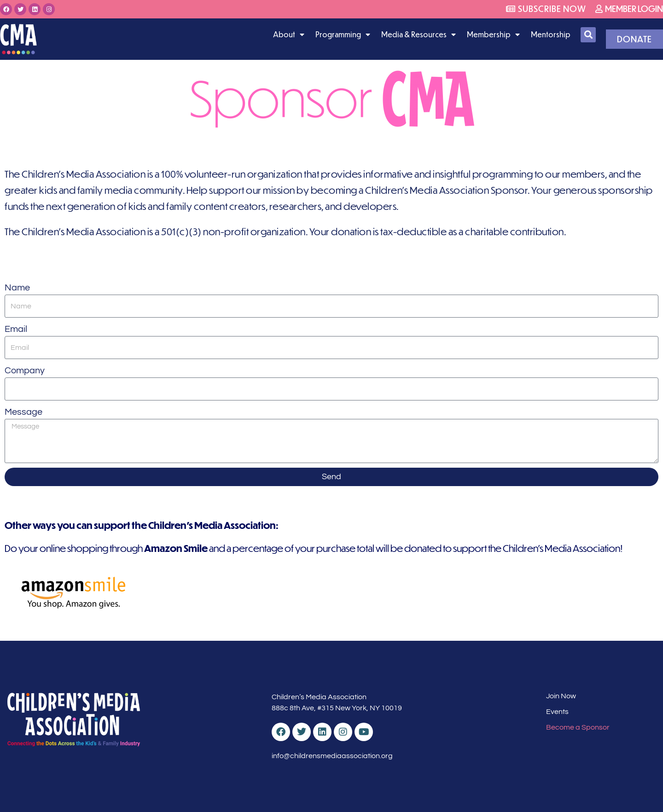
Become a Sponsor (578, 727)
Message (23, 412)
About (289, 35)
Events (557, 712)
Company (25, 371)
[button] (588, 35)
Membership (493, 35)
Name (17, 288)
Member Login (629, 9)
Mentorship (551, 35)
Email (16, 329)
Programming (343, 35)
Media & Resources (419, 35)
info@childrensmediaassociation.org (332, 756)
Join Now (561, 696)
